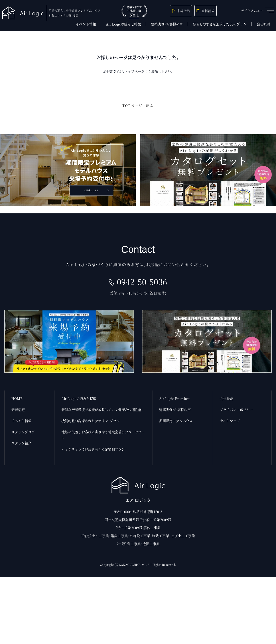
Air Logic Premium (175, 398)
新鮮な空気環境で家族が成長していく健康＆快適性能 (101, 410)
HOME (17, 398)
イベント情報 (86, 24)
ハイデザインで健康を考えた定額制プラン (93, 449)
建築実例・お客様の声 (167, 24)
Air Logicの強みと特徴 (124, 24)
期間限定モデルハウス (176, 421)
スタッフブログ (23, 432)
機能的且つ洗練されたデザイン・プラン (91, 421)
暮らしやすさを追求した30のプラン (220, 24)
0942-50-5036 (142, 282)
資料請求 (205, 11)
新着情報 (18, 410)
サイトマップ (230, 421)
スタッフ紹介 (21, 443)
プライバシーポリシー (236, 410)
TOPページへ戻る (138, 105)
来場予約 (181, 11)
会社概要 (263, 24)
